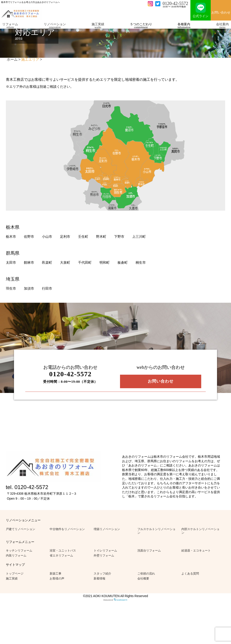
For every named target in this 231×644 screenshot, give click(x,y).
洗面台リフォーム (149, 551)
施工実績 (98, 26)
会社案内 (222, 26)
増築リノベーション (107, 529)
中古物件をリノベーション (67, 529)
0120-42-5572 (175, 3)
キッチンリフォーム (19, 551)
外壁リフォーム (104, 555)
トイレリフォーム (105, 551)
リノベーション (55, 26)
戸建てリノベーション (21, 529)
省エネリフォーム (61, 555)
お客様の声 (57, 578)
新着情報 (99, 578)
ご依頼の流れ (146, 574)
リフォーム (10, 26)
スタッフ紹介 (102, 574)
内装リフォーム (16, 555)
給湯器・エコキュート (196, 551)
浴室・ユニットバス (63, 551)
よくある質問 (190, 574)
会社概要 (143, 578)
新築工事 (55, 574)
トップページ (15, 574)
